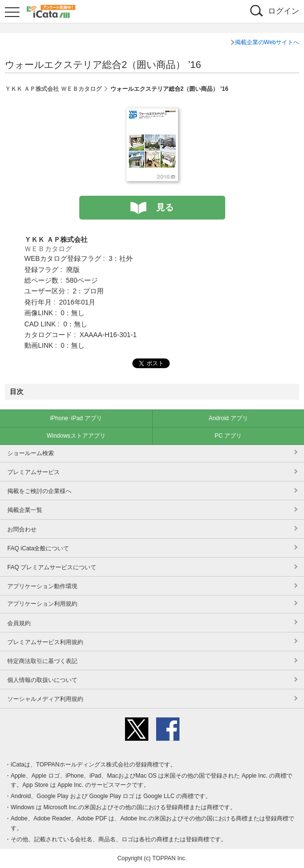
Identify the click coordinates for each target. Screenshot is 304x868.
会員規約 (19, 623)
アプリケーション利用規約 (42, 604)
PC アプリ (228, 436)
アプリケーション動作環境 (42, 586)
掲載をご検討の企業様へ (39, 491)
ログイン (284, 11)
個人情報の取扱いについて (42, 680)
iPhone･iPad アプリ (76, 418)
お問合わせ (22, 529)
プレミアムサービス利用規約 (45, 642)
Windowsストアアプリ (76, 436)
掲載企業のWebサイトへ (267, 42)
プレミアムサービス (34, 472)
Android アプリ (228, 418)
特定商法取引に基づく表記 (42, 661)
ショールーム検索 (31, 453)
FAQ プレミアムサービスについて (52, 567)
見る (165, 207)
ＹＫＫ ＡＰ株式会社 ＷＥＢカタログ (53, 89)
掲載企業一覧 (25, 510)
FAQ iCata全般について (38, 548)
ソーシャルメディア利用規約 (45, 699)
